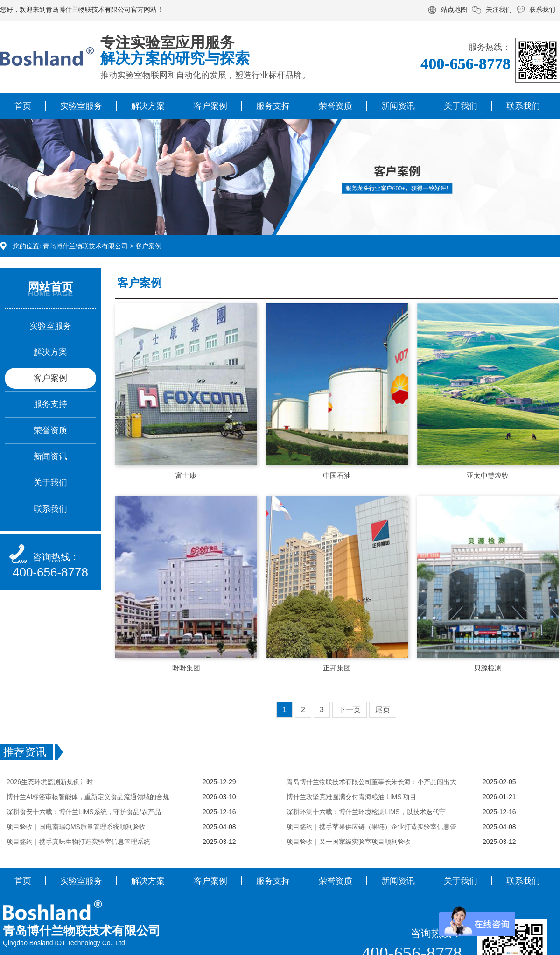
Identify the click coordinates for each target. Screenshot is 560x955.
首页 (23, 106)
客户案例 (210, 106)
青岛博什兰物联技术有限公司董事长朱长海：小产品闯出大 (371, 782)
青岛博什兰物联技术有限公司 (85, 246)
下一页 (350, 710)
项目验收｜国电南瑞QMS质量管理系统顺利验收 (76, 827)
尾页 (383, 710)
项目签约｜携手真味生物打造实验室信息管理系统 (78, 842)
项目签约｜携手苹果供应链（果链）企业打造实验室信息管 (371, 827)
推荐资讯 (25, 752)
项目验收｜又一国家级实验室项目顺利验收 (349, 842)
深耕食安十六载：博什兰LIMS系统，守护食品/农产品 (84, 812)
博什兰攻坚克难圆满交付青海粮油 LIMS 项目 (351, 797)
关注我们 (499, 9)
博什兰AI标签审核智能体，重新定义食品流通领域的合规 (88, 797)
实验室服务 (81, 106)
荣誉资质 (336, 106)
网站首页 (50, 287)
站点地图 (454, 9)
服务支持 (273, 106)
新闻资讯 (398, 106)
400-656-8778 (50, 572)
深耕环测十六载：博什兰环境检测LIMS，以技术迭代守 (366, 812)
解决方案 (148, 106)
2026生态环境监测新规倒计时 (50, 782)
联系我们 (542, 9)
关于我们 (461, 106)
